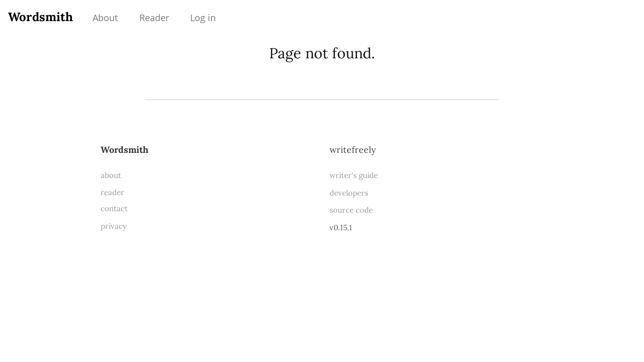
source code (351, 210)
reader (112, 192)
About (105, 18)
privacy (114, 226)
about (111, 175)
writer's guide (354, 175)
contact (114, 208)
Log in (203, 18)
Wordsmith (41, 17)
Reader (154, 18)
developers (349, 193)
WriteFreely (353, 150)
